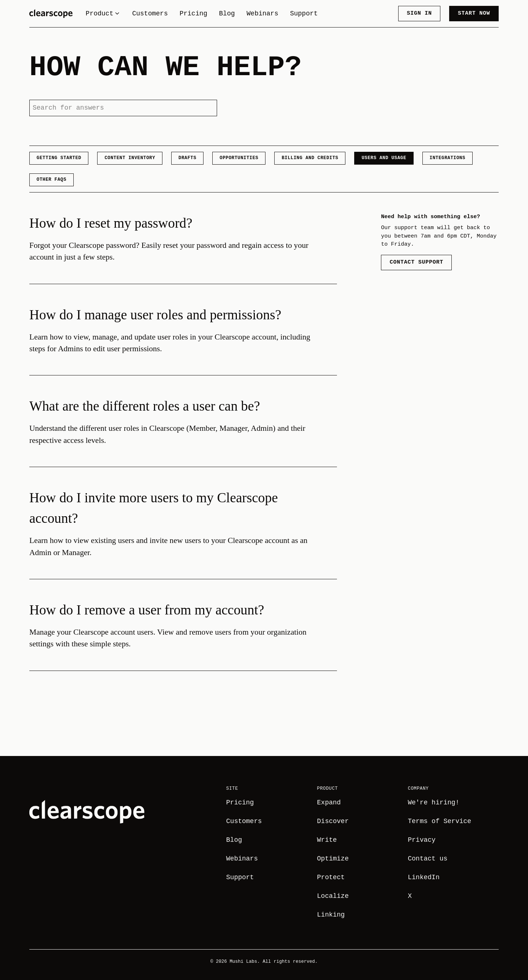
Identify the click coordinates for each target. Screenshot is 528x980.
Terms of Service (439, 821)
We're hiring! (433, 803)
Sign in (419, 13)
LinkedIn (423, 877)
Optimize (333, 859)
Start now (474, 13)
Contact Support (417, 262)
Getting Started (59, 158)
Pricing (194, 14)
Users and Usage (384, 158)
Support (304, 14)
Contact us (428, 859)
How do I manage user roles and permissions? (155, 315)
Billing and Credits (310, 158)
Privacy (422, 840)
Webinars (262, 14)
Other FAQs (52, 179)
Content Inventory (130, 158)
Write (327, 840)
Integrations (447, 158)
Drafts (188, 158)
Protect (331, 877)
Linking (331, 915)
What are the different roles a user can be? (145, 406)
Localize (333, 896)
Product (103, 14)
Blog (227, 14)
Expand (329, 803)
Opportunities (239, 158)
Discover (333, 821)
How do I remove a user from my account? (147, 610)
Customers (150, 14)
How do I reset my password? (111, 223)
